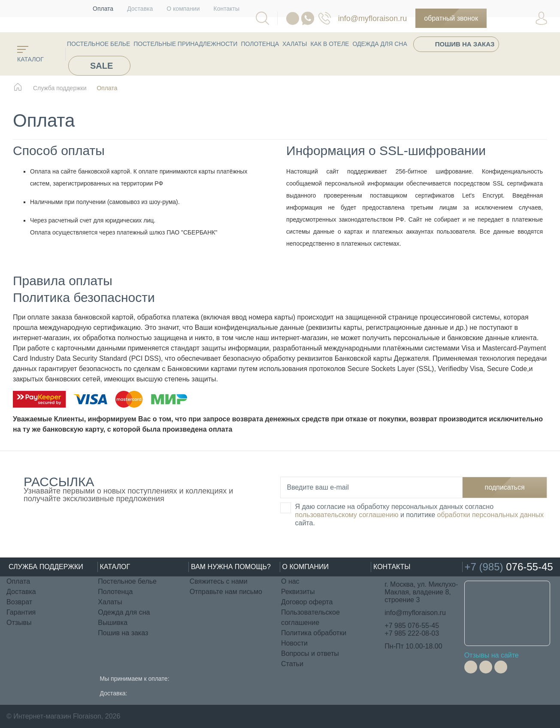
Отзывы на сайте (492, 655)
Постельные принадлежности (185, 44)
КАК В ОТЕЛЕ (330, 44)
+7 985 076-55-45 (412, 626)
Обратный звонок (451, 18)
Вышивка (113, 623)
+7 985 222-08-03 (412, 633)
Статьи (292, 664)
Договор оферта (307, 602)
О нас (290, 581)
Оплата (103, 9)
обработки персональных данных (490, 515)
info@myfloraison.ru (372, 18)
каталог (30, 54)
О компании (183, 9)
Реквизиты (298, 592)
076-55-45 (325, 18)
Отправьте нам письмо (226, 592)
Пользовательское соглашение (310, 617)
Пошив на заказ (465, 44)
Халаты (295, 44)
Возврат (19, 602)
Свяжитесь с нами (219, 581)
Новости (294, 643)
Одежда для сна (380, 44)
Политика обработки (314, 633)
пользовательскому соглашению (347, 515)
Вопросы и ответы (310, 653)
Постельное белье (98, 44)
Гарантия (21, 612)
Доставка (140, 9)
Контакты (227, 9)
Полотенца (260, 44)
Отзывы (19, 623)
